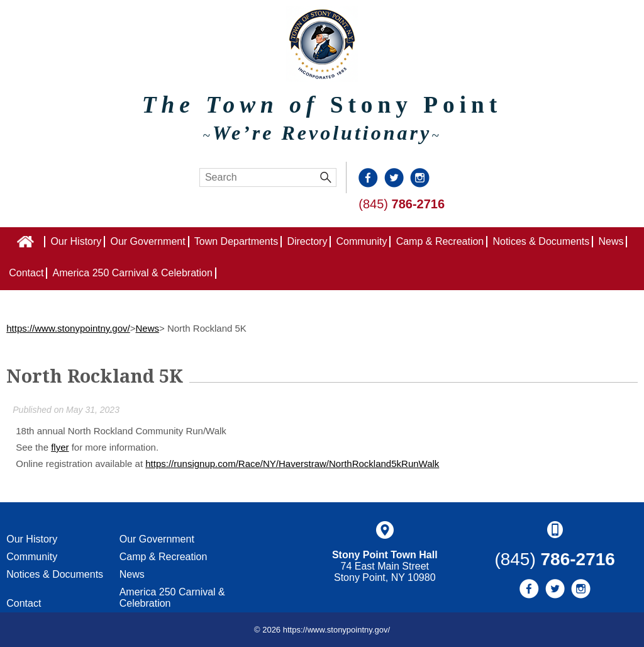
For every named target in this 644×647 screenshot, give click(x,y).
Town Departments (236, 241)
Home (45, 241)
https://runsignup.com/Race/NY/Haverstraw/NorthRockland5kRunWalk (292, 464)
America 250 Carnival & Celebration (133, 273)
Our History (76, 241)
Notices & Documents (541, 241)
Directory (307, 241)
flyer (60, 447)
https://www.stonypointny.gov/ (68, 328)
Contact (26, 273)
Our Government (147, 241)
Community (362, 241)
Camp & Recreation (440, 241)
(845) (402, 204)
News (611, 241)
